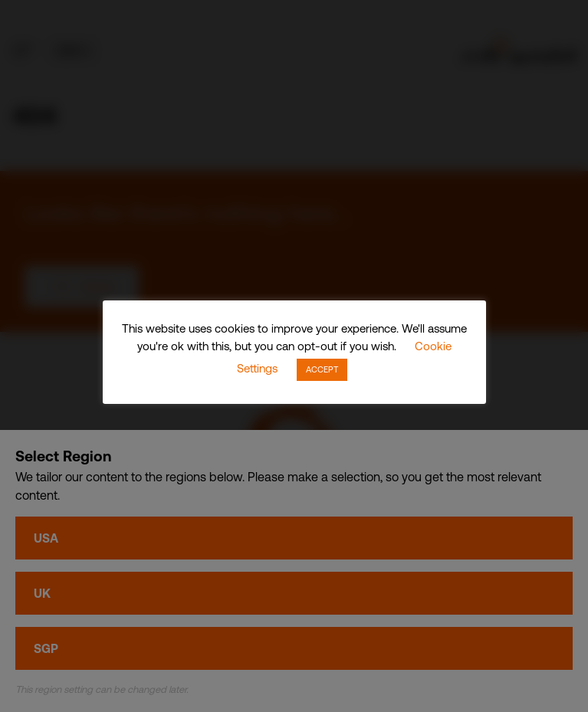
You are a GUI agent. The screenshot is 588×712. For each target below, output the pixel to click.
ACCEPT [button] (322, 369)
